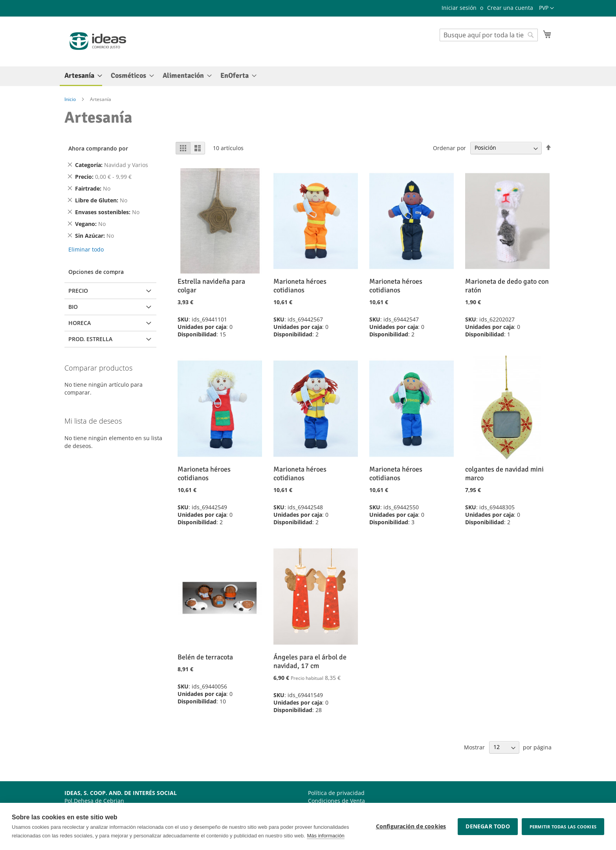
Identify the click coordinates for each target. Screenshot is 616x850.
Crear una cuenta (510, 8)
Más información (325, 836)
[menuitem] (81, 76)
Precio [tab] (78, 291)
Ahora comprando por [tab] (98, 148)
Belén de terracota (205, 657)
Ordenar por (449, 148)
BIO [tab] (73, 307)
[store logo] (98, 41)
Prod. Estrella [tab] (90, 339)
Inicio (71, 99)
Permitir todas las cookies (563, 827)
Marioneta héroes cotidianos (300, 286)
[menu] (308, 76)
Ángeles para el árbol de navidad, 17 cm (310, 661)
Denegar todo (488, 826)
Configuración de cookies (411, 826)
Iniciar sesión (459, 8)
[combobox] (489, 35)
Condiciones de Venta (336, 801)
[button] (546, 8)
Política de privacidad (336, 793)
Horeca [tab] (80, 323)
